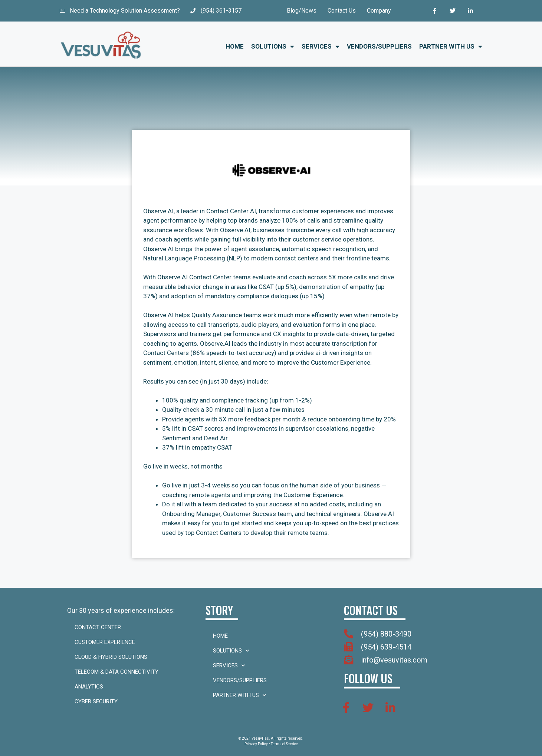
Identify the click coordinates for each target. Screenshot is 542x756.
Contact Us (342, 11)
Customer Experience (105, 642)
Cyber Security (96, 701)
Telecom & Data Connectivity (116, 672)
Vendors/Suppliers (379, 46)
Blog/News (302, 11)
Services (321, 47)
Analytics (89, 687)
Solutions (273, 47)
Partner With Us (451, 47)
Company (379, 11)
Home (235, 46)
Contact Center (98, 627)
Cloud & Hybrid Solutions (111, 657)
